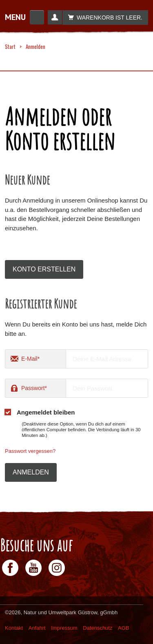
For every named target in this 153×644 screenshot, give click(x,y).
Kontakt (14, 628)
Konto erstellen (44, 269)
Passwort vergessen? (30, 451)
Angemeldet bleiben (46, 412)
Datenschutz (98, 628)
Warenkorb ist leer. (103, 17)
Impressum (64, 628)
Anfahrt (37, 628)
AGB (123, 628)
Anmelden (31, 472)
